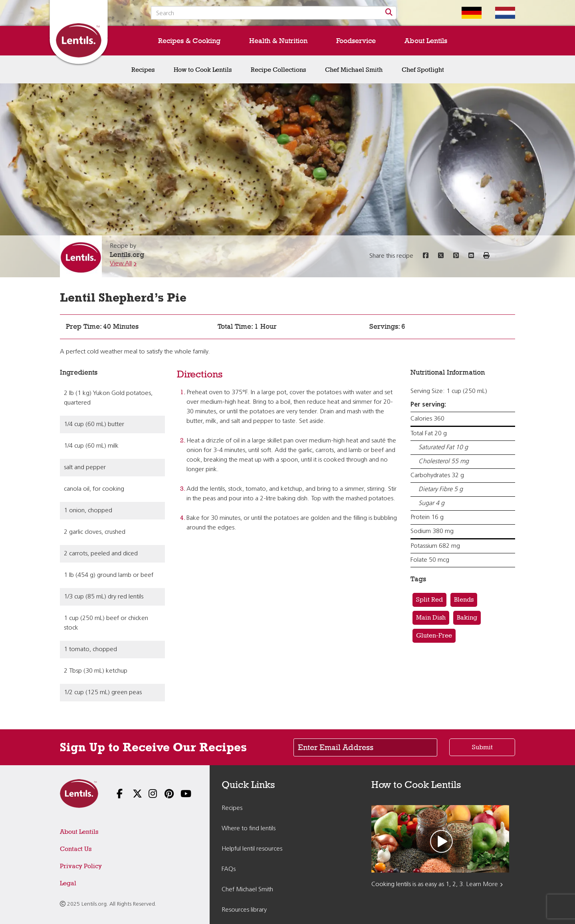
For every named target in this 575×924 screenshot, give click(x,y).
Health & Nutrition (278, 41)
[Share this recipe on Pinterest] (456, 256)
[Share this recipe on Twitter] (441, 256)
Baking (467, 617)
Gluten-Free (434, 635)
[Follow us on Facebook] (116, 795)
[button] (486, 256)
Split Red (429, 599)
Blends (464, 599)
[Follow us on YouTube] (180, 795)
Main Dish (431, 617)
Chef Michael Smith (354, 70)
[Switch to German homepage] (466, 13)
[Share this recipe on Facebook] (426, 256)
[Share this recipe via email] (471, 256)
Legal (68, 883)
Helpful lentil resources (252, 849)
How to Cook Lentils (203, 70)
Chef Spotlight (423, 70)
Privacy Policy (81, 866)
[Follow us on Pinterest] (164, 795)
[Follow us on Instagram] (148, 795)
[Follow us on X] (132, 795)
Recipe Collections (278, 70)
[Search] (389, 13)
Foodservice (356, 41)
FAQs (229, 869)
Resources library (244, 910)
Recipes (143, 70)
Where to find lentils (249, 829)
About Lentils (426, 41)
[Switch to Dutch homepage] (499, 13)
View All (121, 264)
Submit (482, 747)
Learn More (482, 885)
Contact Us (76, 849)
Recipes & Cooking (189, 41)
